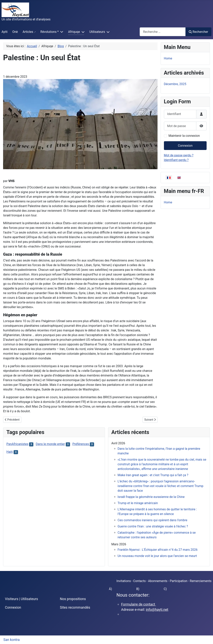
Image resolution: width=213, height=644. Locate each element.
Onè (15, 32)
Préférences (81, 444)
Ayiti (5, 32)
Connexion (185, 146)
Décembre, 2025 (175, 84)
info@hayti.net (157, 610)
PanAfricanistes (17, 444)
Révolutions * (49, 32)
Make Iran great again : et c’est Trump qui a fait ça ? (153, 475)
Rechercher (198, 32)
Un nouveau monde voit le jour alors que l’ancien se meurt (157, 556)
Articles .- (29, 32)
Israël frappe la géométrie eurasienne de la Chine (151, 497)
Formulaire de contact (139, 604)
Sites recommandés (75, 607)
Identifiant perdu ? (176, 160)
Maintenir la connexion (184, 136)
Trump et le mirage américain (138, 503)
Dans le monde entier (50, 444)
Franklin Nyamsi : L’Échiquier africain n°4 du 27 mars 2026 (158, 550)
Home (168, 58)
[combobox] (163, 32)
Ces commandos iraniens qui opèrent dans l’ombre (152, 520)
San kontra (12, 640)
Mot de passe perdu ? (179, 155)
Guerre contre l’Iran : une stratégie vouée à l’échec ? (153, 526)
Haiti (10, 452)
